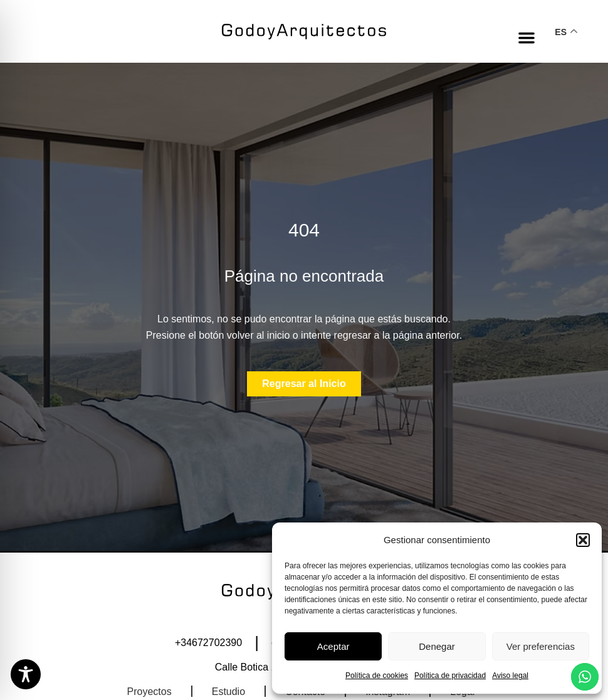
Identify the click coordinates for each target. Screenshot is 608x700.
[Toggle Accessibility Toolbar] (26, 674)
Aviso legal (510, 676)
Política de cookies (377, 676)
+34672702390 (208, 643)
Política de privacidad (450, 676)
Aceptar (333, 646)
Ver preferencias (541, 646)
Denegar (437, 646)
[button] (583, 540)
